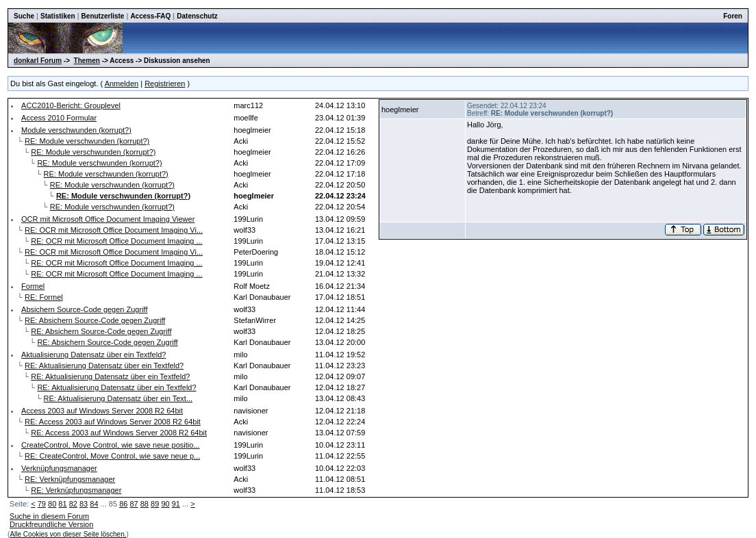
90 (165, 504)
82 (73, 504)
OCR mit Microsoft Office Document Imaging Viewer (108, 219)
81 (62, 504)
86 (123, 504)
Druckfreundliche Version (51, 524)
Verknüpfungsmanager (59, 468)
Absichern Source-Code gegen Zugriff (84, 309)
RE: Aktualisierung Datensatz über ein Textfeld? (104, 366)
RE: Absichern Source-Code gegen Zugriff (95, 320)
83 (84, 504)
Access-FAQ (150, 16)
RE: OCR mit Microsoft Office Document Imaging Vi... (114, 230)
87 (134, 504)
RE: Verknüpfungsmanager (70, 479)
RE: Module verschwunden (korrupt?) (87, 141)
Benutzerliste (103, 16)
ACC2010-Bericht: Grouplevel (71, 105)
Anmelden (122, 84)
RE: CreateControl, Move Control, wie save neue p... (112, 456)
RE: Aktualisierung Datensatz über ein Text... (118, 398)
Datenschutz (197, 16)
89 (155, 504)
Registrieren (165, 84)
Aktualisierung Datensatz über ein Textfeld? (93, 355)
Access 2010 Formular (59, 118)
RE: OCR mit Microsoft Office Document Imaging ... (116, 241)
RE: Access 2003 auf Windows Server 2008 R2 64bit (113, 422)
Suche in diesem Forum (49, 516)
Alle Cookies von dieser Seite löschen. (68, 534)
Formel (33, 286)
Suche (24, 16)
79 (42, 504)
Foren (733, 16)
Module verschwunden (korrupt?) (76, 130)
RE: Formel (44, 297)
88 (144, 504)
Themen (87, 61)
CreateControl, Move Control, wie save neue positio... (110, 445)
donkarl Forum (38, 61)
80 (52, 504)
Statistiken (58, 16)
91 (176, 504)
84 (94, 504)
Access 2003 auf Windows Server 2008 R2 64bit (102, 411)
